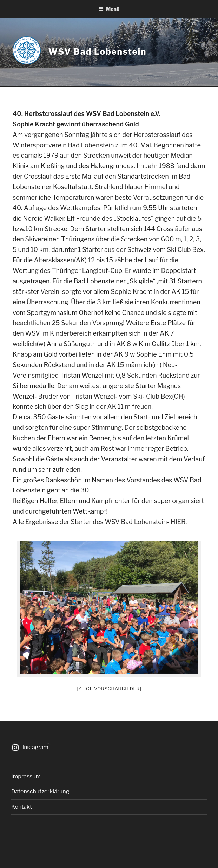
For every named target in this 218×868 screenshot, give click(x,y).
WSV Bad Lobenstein (97, 52)
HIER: (179, 522)
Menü (109, 9)
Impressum (26, 776)
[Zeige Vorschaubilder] (109, 689)
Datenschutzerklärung (40, 791)
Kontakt (22, 807)
